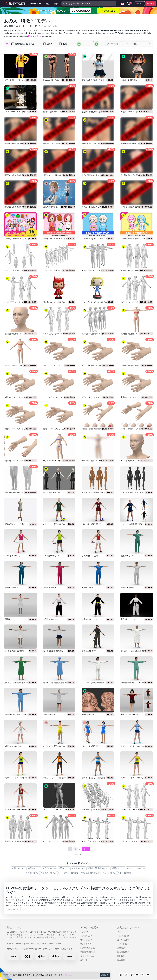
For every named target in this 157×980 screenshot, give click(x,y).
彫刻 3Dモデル (19, 868)
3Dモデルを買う (89, 927)
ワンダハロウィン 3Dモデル (54, 302)
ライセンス (122, 944)
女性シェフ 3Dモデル (13, 746)
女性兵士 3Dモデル (89, 651)
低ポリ (64, 44)
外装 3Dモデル (78, 868)
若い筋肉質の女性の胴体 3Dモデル (134, 175)
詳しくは (69, 975)
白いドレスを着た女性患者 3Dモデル (96, 683)
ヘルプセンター (124, 936)
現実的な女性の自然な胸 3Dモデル (18, 207)
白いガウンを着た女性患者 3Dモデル (135, 651)
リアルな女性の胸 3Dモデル (131, 207)
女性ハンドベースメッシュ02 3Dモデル (20, 429)
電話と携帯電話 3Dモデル (98, 868)
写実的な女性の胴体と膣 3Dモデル (18, 175)
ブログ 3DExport (88, 956)
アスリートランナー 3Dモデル (132, 746)
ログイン (140, 4)
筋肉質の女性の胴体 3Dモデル (55, 112)
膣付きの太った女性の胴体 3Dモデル (58, 143)
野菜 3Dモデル (118, 868)
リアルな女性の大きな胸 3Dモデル (95, 207)
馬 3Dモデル (64, 868)
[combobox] (117, 44)
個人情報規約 (123, 952)
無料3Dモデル (87, 940)
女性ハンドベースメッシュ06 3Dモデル (20, 397)
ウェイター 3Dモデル (52, 492)
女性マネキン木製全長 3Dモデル (94, 492)
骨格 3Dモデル (125, 873)
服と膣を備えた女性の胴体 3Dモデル (96, 112)
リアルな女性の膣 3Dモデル (54, 175)
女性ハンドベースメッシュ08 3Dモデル (97, 365)
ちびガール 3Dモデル (129, 80)
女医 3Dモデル (49, 714)
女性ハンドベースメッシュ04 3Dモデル (97, 397)
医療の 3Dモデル (49, 873)
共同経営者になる (88, 952)
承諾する (105, 975)
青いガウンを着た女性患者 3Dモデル (58, 683)
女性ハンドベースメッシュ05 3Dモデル (59, 397)
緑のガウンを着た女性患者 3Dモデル (19, 683)
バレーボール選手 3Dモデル (54, 524)
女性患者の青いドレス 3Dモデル (17, 714)
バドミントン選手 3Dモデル (54, 746)
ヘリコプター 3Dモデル (68, 873)
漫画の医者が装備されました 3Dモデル (58, 207)
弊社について (14, 927)
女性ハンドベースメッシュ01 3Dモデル (59, 429)
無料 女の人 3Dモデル (23, 44)
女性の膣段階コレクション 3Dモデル (96, 175)
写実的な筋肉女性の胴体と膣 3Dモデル (20, 143)
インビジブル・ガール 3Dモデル (94, 302)
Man (30, 36)
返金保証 (121, 960)
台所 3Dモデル (49, 868)
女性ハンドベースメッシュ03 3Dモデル (136, 397)
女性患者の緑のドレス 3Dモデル (133, 683)
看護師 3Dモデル (127, 556)
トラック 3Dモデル (108, 873)
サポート (121, 932)
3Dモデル (85, 932)
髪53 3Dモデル (88, 714)
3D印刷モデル (87, 936)
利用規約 (121, 956)
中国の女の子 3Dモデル (130, 714)
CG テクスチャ (87, 944)
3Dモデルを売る (88, 948)
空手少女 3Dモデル (51, 619)
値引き (48, 44)
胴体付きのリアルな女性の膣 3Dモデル (97, 143)
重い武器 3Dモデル (89, 873)
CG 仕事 (84, 960)
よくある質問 (123, 940)
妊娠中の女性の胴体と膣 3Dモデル (134, 143)
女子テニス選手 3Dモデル (14, 651)
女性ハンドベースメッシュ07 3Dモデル (136, 365)
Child (39, 36)
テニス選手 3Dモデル (13, 556)
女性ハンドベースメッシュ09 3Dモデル (59, 365)
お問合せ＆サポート (128, 927)
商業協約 (121, 948)
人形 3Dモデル (32, 873)
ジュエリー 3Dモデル (136, 868)
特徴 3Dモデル (34, 868)
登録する (151, 4)
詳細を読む (13, 909)
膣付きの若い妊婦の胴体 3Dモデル (134, 112)
